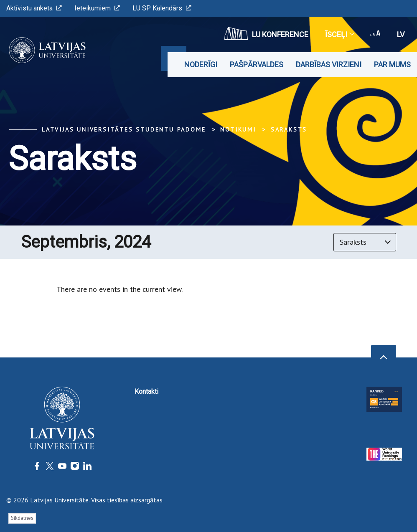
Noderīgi (201, 65)
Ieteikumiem (97, 8)
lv (401, 34)
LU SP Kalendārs (162, 8)
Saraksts (289, 129)
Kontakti (146, 391)
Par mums (392, 65)
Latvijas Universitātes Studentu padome (124, 129)
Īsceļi (339, 34)
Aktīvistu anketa (34, 8)
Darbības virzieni (329, 65)
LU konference (266, 33)
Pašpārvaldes (257, 65)
